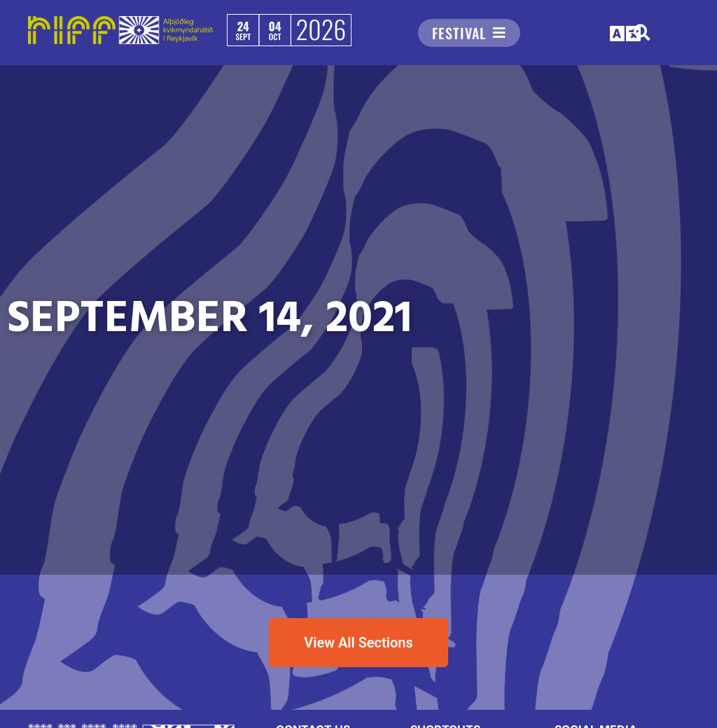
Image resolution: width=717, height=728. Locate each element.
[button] (626, 34)
